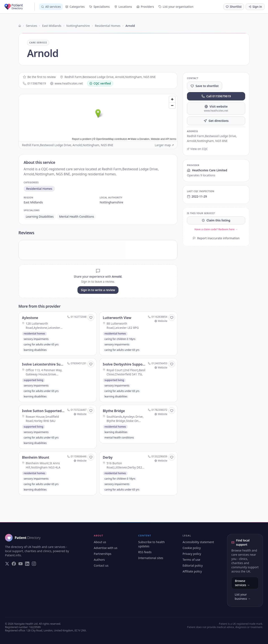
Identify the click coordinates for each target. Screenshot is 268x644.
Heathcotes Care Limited (207, 170)
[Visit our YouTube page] (21, 564)
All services (51, 7)
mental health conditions (77, 217)
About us (100, 542)
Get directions (216, 121)
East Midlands (52, 26)
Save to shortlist (205, 86)
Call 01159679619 (216, 96)
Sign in (255, 7)
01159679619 (34, 83)
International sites (151, 558)
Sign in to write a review (98, 290)
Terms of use (191, 560)
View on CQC (197, 149)
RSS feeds (145, 552)
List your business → (243, 597)
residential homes (39, 189)
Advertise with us (106, 548)
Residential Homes (108, 26)
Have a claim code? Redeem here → (216, 229)
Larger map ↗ (164, 145)
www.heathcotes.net (66, 83)
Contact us (101, 565)
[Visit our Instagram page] (34, 564)
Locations (123, 7)
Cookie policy (192, 548)
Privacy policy (192, 554)
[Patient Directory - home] (19, 7)
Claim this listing (216, 220)
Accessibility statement (198, 542)
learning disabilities (40, 217)
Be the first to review (39, 77)
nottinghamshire (111, 202)
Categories (75, 7)
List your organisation (176, 7)
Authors (99, 560)
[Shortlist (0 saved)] (234, 7)
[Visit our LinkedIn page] (27, 564)
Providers (145, 7)
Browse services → (242, 583)
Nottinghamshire (78, 26)
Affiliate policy (192, 571)
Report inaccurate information (216, 238)
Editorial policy (193, 565)
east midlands (33, 202)
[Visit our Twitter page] (7, 564)
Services (32, 26)
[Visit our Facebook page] (14, 564)
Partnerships (103, 554)
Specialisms (99, 7)
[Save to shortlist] (91, 317)
